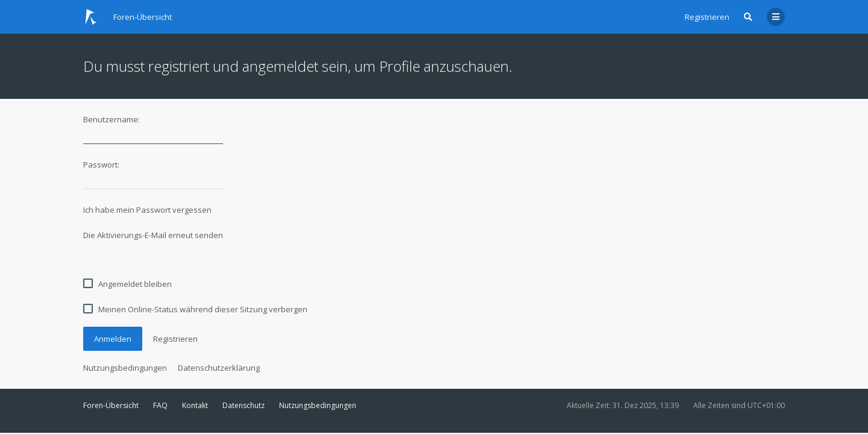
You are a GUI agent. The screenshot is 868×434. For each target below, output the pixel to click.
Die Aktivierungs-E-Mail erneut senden (153, 235)
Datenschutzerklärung (219, 368)
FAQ (160, 405)
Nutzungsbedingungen (125, 368)
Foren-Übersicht (111, 405)
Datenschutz (244, 405)
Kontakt (195, 405)
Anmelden (113, 339)
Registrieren (707, 17)
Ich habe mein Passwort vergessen (147, 210)
